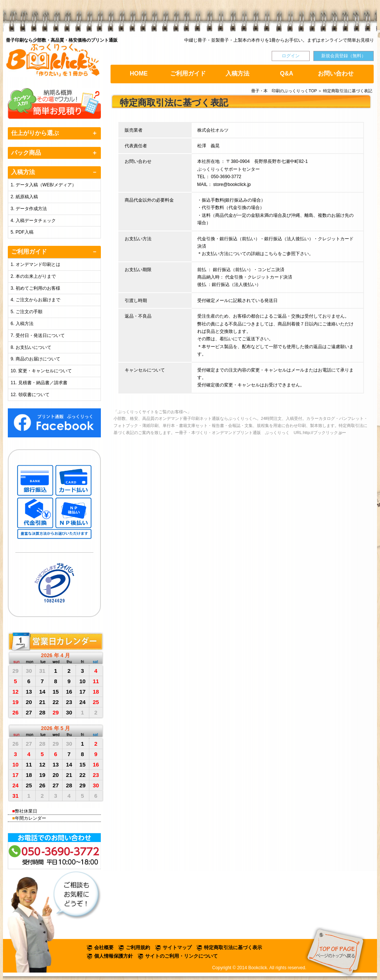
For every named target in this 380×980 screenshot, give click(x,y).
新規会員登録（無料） (344, 56)
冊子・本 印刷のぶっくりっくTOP (284, 91)
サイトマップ (177, 947)
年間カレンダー (31, 818)
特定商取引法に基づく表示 (233, 947)
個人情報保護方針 (114, 956)
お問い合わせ (336, 73)
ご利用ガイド (188, 73)
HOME (139, 73)
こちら (271, 254)
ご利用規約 (138, 947)
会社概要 (104, 947)
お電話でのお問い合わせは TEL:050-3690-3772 (55, 851)
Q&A (287, 73)
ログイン (291, 56)
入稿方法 (237, 73)
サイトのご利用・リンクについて (181, 956)
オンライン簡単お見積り (55, 104)
